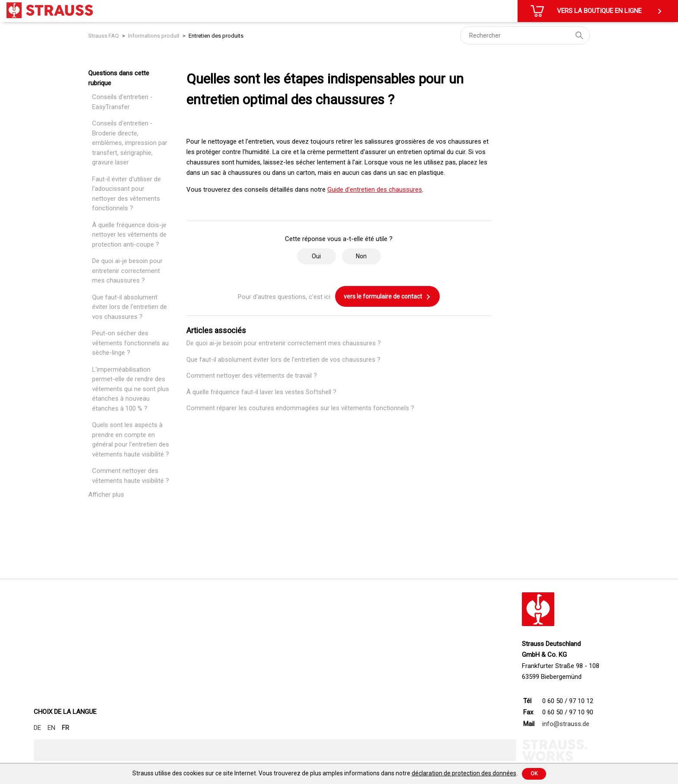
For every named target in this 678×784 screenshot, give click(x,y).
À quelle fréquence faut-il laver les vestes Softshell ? (261, 392)
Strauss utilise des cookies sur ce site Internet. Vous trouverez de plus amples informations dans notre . (325, 773)
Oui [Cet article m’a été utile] (316, 256)
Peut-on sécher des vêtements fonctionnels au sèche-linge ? (130, 343)
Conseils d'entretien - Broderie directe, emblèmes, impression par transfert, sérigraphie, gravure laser (130, 143)
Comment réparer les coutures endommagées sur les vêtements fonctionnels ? (300, 408)
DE (37, 728)
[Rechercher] (525, 35)
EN (51, 728)
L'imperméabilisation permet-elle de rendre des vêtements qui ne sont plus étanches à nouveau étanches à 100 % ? (131, 389)
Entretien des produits (216, 36)
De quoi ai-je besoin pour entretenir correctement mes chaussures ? (127, 271)
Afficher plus (106, 495)
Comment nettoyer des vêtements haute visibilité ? (131, 476)
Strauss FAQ (104, 36)
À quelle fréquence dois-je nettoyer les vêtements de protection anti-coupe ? (129, 235)
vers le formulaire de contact (387, 297)
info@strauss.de (566, 724)
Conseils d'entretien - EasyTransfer (122, 102)
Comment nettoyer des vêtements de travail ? (252, 376)
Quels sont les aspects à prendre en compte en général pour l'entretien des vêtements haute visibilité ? (131, 440)
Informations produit (154, 36)
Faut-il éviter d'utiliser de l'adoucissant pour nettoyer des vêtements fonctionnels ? (126, 194)
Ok (534, 774)
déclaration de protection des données (464, 773)
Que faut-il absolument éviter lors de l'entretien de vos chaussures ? (130, 307)
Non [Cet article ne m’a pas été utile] (361, 256)
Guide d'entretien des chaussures (375, 190)
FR (66, 728)
